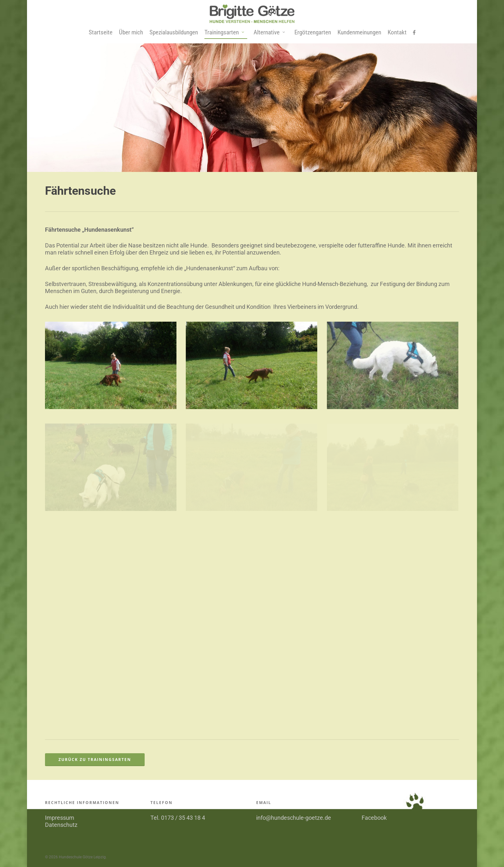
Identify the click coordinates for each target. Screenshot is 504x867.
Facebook (374, 818)
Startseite (101, 32)
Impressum (60, 818)
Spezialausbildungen (174, 32)
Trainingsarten (225, 33)
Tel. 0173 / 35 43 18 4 (178, 818)
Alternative (270, 33)
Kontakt (397, 32)
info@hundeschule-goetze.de (294, 818)
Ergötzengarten (313, 32)
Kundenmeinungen (359, 32)
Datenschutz (61, 825)
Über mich (131, 32)
